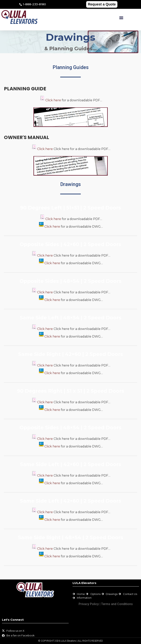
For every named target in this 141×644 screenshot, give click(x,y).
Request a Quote (102, 4)
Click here (53, 100)
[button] (121, 18)
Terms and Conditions (117, 604)
